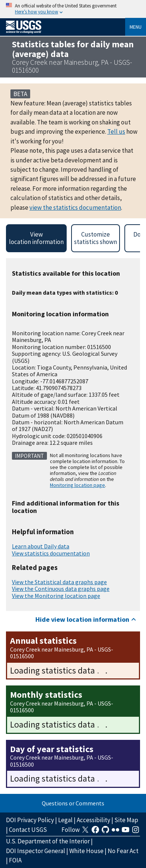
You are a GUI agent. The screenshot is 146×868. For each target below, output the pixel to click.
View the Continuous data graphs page (61, 589)
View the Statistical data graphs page (59, 582)
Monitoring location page (77, 485)
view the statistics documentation (75, 208)
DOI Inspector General (36, 851)
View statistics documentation (51, 553)
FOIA (15, 860)
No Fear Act (123, 851)
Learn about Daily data (41, 546)
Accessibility (93, 820)
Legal (65, 820)
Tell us (116, 132)
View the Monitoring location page (56, 596)
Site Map (126, 820)
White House (86, 851)
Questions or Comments (73, 803)
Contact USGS (28, 830)
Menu (136, 27)
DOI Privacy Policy (30, 820)
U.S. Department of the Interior (48, 841)
